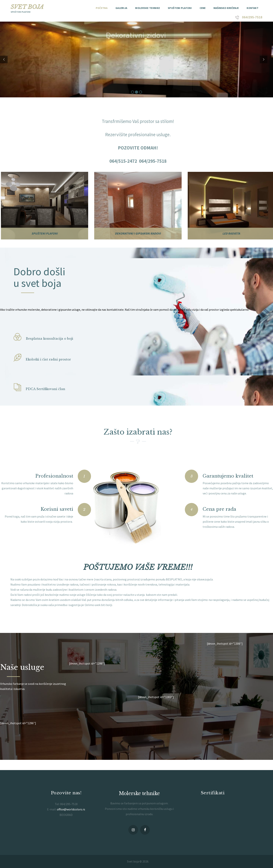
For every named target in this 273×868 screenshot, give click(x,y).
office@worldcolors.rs (71, 809)
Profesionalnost (54, 476)
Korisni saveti (57, 509)
